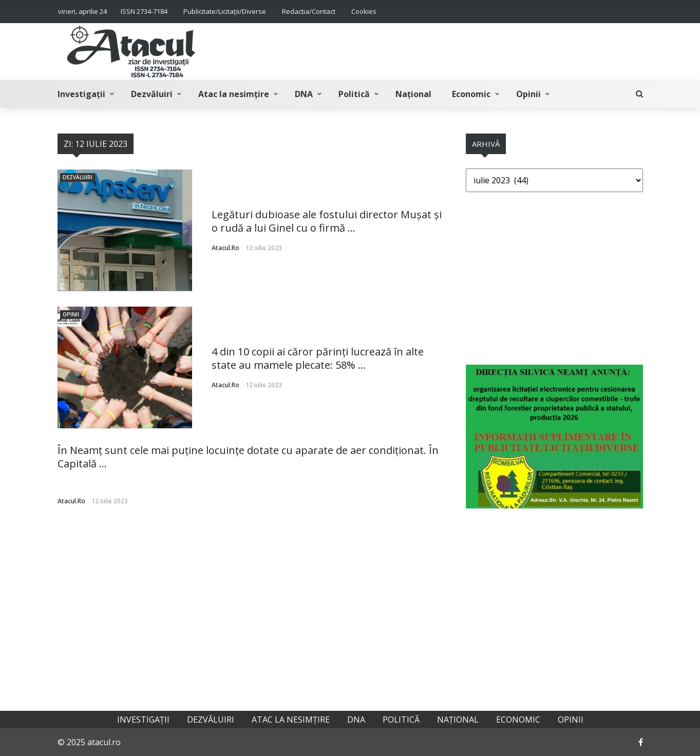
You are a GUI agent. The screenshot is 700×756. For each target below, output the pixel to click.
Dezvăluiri (152, 94)
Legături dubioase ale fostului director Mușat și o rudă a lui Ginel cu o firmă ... (327, 221)
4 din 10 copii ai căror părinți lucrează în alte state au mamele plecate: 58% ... (318, 358)
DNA (304, 94)
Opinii (528, 94)
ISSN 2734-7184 (144, 11)
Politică (354, 94)
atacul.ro (225, 248)
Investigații (81, 94)
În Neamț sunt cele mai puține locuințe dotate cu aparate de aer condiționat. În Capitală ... (248, 457)
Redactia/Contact (309, 11)
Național (413, 94)
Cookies (364, 11)
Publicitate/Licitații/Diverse (225, 11)
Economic (471, 94)
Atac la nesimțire (234, 94)
